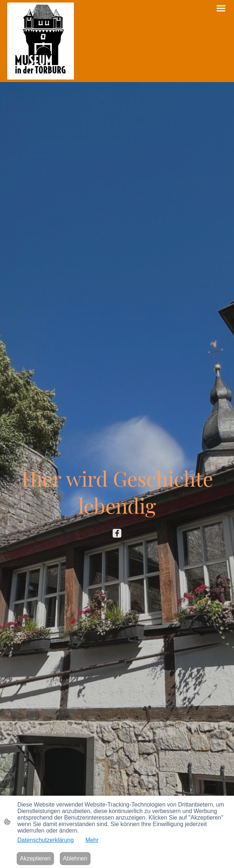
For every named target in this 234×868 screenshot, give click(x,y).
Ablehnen (75, 858)
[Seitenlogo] (41, 41)
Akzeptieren (35, 858)
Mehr (92, 840)
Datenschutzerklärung (46, 840)
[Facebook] (117, 533)
